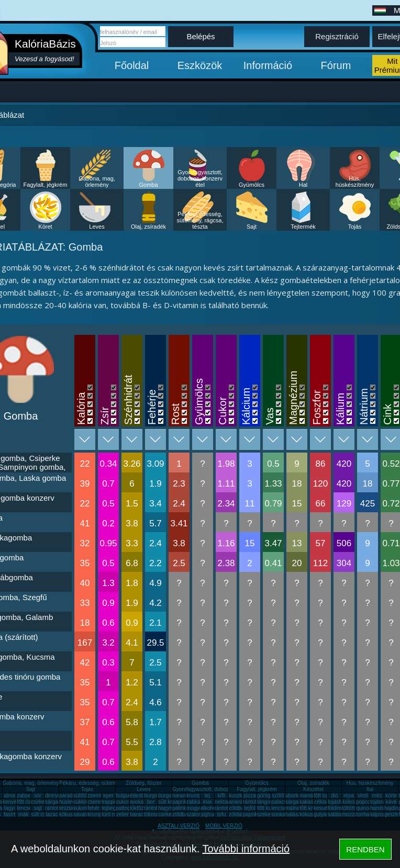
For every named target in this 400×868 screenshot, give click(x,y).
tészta (66, 808)
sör (38, 796)
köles (348, 802)
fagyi (9, 808)
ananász (239, 802)
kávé (391, 802)
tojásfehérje (341, 802)
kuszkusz (240, 796)
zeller (123, 814)
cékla (320, 802)
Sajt (252, 227)
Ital (370, 789)
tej (208, 796)
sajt (38, 808)
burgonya (155, 796)
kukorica (83, 808)
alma (9, 796)
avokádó (140, 802)
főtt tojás (324, 796)
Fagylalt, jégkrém (46, 185)
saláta (335, 814)
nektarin (224, 802)
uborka (293, 796)
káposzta (381, 814)
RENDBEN (365, 849)
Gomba (148, 185)
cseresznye (101, 802)
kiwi (208, 802)
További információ (246, 849)
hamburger (383, 808)
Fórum (336, 65)
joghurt (209, 814)
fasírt (9, 814)
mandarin (310, 796)
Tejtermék (303, 227)
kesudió (323, 808)
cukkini (81, 802)
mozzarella (354, 814)
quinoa (364, 808)
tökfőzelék (142, 808)
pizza (249, 796)
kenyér (10, 802)
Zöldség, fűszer (143, 783)
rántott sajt (227, 808)
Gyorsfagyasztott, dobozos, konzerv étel (200, 178)
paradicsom (73, 796)
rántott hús (255, 802)
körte (391, 796)
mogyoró (197, 808)
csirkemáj (42, 802)
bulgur (123, 796)
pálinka (181, 808)
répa (349, 796)
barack (138, 814)
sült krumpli (171, 802)
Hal (303, 185)
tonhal (363, 814)
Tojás (355, 227)
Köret (45, 227)
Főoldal (132, 65)
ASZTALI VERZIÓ (179, 826)
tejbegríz (112, 808)
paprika (181, 802)
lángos (265, 802)
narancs (182, 796)
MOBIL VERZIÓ (224, 826)
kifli (221, 796)
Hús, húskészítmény (355, 182)
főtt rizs (25, 802)
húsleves (69, 802)
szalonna (197, 814)
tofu (222, 814)
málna (292, 808)
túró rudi (111, 814)
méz (377, 796)
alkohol (209, 808)
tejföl (249, 808)
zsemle (96, 796)
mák (24, 814)
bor (151, 802)
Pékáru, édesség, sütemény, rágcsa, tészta (200, 220)
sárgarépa (57, 802)
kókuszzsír (71, 814)
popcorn (365, 802)
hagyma (168, 808)
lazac (52, 814)
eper (108, 796)
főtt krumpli (312, 808)
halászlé (295, 814)
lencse (24, 808)
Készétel (313, 789)
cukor (123, 802)
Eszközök (200, 65)
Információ (268, 65)
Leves (97, 227)
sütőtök (82, 796)
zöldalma (239, 814)
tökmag (153, 814)
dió (334, 796)
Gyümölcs (252, 185)
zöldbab (238, 808)
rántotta (153, 808)
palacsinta (283, 802)
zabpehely (29, 796)
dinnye (53, 796)
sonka (278, 814)
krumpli (195, 796)
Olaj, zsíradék (148, 227)
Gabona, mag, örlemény (97, 182)
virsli (363, 796)
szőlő (278, 796)
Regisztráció (337, 36)
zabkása (196, 802)
